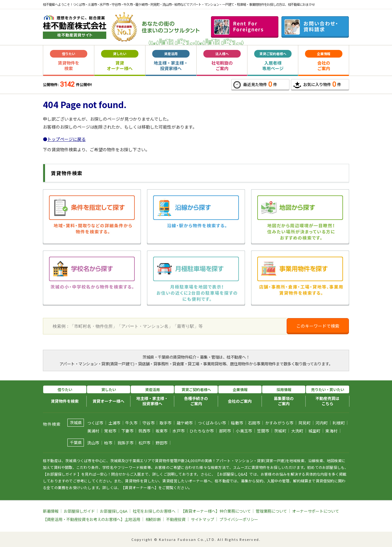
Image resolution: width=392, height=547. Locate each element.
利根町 (339, 423)
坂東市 (162, 431)
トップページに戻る (66, 139)
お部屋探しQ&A (114, 511)
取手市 (166, 423)
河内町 (322, 423)
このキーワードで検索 (318, 326)
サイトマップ (202, 519)
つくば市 (95, 423)
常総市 (110, 431)
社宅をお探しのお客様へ (154, 511)
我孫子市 (125, 443)
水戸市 (179, 431)
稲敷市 (237, 423)
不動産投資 (176, 519)
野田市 (162, 443)
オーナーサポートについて (315, 511)
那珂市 (225, 431)
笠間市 (263, 431)
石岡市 (254, 423)
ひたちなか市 (202, 431)
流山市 (93, 443)
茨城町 (280, 431)
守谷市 (149, 423)
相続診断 (153, 519)
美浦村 (93, 431)
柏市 (108, 443)
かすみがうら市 (279, 423)
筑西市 (145, 431)
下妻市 (127, 431)
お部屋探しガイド (79, 511)
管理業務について (271, 511)
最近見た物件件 (255, 85)
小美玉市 (244, 431)
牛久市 (131, 423)
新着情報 (51, 511)
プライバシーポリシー (239, 519)
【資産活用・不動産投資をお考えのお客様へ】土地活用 (92, 519)
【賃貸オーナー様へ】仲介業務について (216, 511)
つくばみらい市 (212, 423)
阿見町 (305, 423)
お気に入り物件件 (317, 84)
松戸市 (145, 443)
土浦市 (115, 423)
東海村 (331, 431)
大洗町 (297, 431)
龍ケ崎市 (185, 423)
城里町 (315, 431)
